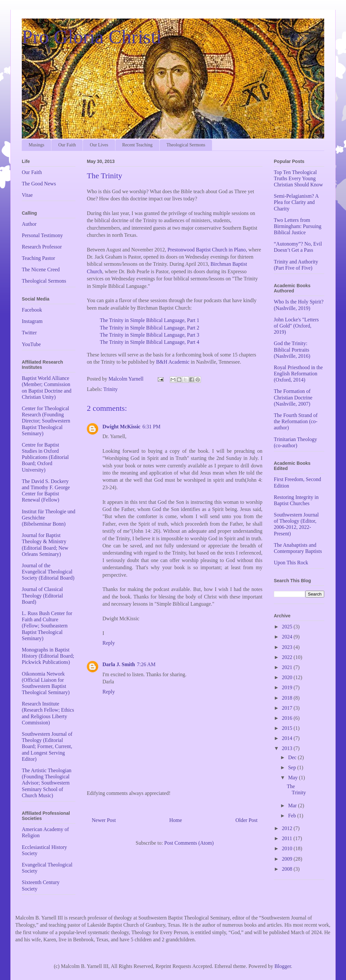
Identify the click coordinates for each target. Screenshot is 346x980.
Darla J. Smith (119, 664)
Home (176, 820)
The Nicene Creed (41, 269)
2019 (288, 687)
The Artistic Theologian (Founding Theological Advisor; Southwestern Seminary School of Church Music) (47, 783)
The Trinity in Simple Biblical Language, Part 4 (150, 342)
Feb (293, 816)
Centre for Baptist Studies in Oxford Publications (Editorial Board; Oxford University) (45, 457)
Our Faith (67, 145)
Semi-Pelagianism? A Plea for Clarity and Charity (296, 202)
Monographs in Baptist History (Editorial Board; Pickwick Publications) (48, 656)
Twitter (29, 333)
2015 (288, 728)
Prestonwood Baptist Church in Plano (207, 250)
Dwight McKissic (121, 427)
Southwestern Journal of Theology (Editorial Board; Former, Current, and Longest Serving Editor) (47, 746)
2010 (288, 848)
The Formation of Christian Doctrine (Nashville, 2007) (293, 397)
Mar (293, 805)
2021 (288, 667)
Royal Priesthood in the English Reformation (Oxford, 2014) (298, 374)
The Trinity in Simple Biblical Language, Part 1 (150, 320)
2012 (288, 828)
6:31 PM (152, 427)
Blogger (283, 966)
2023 (288, 647)
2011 (288, 838)
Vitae (27, 195)
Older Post (246, 820)
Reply (109, 643)
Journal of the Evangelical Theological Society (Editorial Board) (48, 572)
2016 (288, 718)
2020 (288, 677)
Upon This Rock (291, 563)
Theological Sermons (186, 145)
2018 (288, 698)
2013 (288, 748)
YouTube (31, 344)
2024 (288, 637)
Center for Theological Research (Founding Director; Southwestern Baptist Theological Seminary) (46, 421)
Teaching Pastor (38, 258)
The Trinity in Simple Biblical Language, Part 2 (150, 328)
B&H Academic (173, 362)
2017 (288, 708)
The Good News (39, 184)
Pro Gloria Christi (92, 37)
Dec (293, 757)
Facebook (32, 310)
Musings (36, 145)
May (293, 778)
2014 (288, 738)
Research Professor (42, 247)
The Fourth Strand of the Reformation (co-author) (296, 421)
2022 (288, 657)
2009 (288, 859)
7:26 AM (146, 664)
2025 (288, 627)
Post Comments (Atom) (189, 843)
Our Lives (99, 145)
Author (29, 224)
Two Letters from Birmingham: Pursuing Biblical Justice (298, 226)
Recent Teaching (137, 145)
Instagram (32, 321)
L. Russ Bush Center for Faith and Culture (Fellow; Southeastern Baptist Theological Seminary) (47, 626)
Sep (293, 767)
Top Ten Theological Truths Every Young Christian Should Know (298, 178)
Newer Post (104, 820)
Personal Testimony (42, 235)
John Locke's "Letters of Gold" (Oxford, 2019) (296, 326)
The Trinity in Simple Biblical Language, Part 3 (150, 335)
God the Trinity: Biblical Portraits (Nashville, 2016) (292, 349)
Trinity (111, 389)
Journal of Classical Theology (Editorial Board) (42, 595)
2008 (288, 869)
